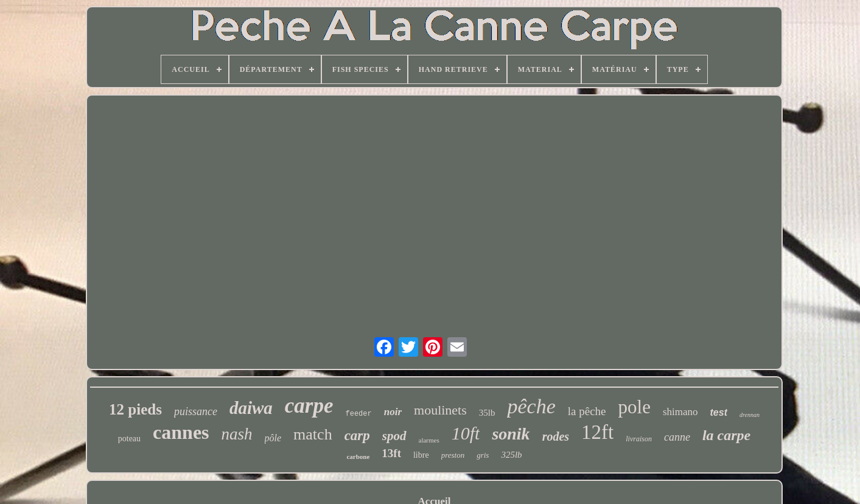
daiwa (251, 408)
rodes (556, 436)
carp (357, 436)
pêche (531, 406)
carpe (309, 406)
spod (394, 436)
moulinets (440, 410)
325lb (511, 455)
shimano (680, 412)
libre (421, 455)
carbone (358, 457)
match (313, 434)
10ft (466, 433)
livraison (639, 439)
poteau (129, 439)
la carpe (726, 435)
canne (677, 437)
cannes (181, 432)
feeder (359, 414)
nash (237, 434)
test (719, 412)
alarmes (429, 440)
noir (393, 412)
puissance (196, 411)
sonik (511, 434)
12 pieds (135, 409)
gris (483, 455)
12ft (597, 432)
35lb (487, 413)
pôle (273, 438)
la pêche (587, 411)
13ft (391, 453)
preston (453, 455)
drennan (750, 415)
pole (635, 407)
